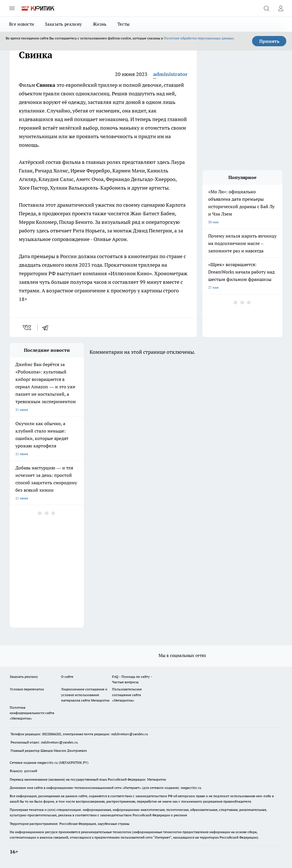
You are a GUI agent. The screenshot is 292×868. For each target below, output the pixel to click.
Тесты (124, 24)
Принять (269, 41)
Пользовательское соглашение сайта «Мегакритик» (127, 695)
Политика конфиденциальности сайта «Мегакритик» (32, 713)
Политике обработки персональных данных (199, 38)
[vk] (28, 327)
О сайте (67, 677)
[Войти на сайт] (281, 8)
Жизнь (100, 24)
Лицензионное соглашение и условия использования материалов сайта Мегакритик (85, 695)
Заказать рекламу (63, 24)
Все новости (22, 24)
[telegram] (47, 327)
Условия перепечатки (27, 689)
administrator (170, 74)
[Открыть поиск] (266, 8)
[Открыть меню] (12, 8)
